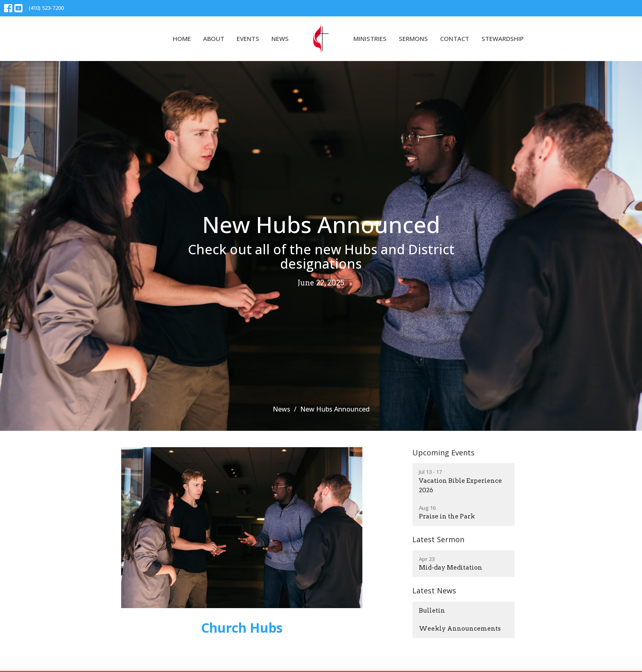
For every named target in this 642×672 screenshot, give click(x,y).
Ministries (370, 38)
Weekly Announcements (460, 629)
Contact (455, 38)
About (214, 38)
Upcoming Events (443, 453)
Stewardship (503, 38)
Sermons (413, 38)
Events (248, 38)
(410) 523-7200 (46, 8)
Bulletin (432, 611)
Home (182, 38)
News (280, 38)
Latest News (434, 591)
